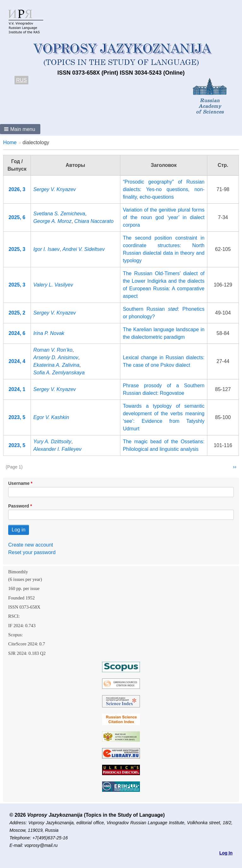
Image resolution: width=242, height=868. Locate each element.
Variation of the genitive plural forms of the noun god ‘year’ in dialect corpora (164, 217)
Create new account (31, 545)
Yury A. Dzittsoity (52, 442)
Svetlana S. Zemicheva (59, 214)
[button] (20, 129)
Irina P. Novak (49, 333)
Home (10, 142)
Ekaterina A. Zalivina (56, 365)
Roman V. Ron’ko (53, 350)
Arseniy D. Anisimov (56, 357)
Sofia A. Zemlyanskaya (59, 373)
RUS (21, 80)
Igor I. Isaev (47, 249)
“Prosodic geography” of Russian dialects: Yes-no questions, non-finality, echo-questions (164, 189)
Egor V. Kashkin (51, 417)
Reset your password (32, 552)
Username (19, 483)
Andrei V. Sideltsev (84, 249)
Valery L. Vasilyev (53, 285)
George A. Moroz (52, 221)
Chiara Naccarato (94, 221)
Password (19, 506)
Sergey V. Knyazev (55, 189)
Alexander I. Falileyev (58, 449)
